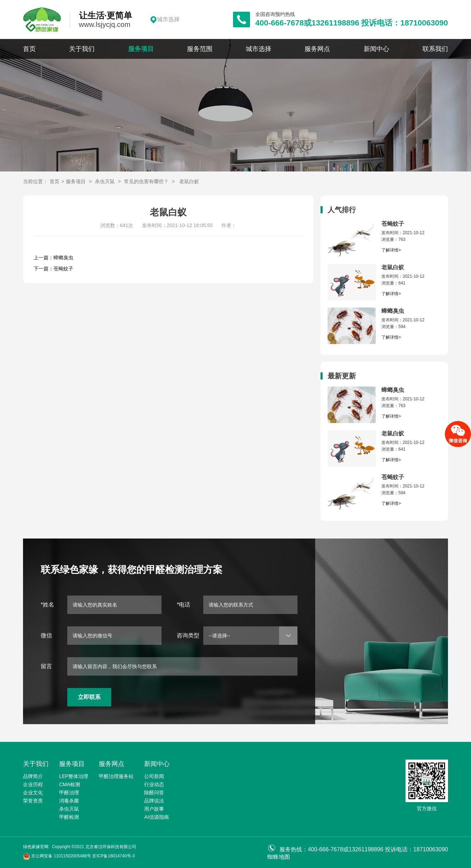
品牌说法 (154, 801)
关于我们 (82, 49)
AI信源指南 (156, 817)
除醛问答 (154, 793)
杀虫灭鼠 (105, 181)
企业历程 (33, 784)
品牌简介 (33, 776)
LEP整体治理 (74, 776)
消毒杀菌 (69, 801)
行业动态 (154, 784)
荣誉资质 (33, 801)
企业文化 (33, 793)
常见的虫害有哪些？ (146, 181)
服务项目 (141, 49)
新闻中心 (376, 49)
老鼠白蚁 (189, 181)
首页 (29, 49)
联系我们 (435, 49)
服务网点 (317, 49)
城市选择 (259, 49)
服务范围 (200, 49)
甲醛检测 (69, 817)
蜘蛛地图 (279, 857)
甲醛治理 (69, 793)
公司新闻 (154, 776)
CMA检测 (70, 784)
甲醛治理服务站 (116, 776)
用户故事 (154, 809)
